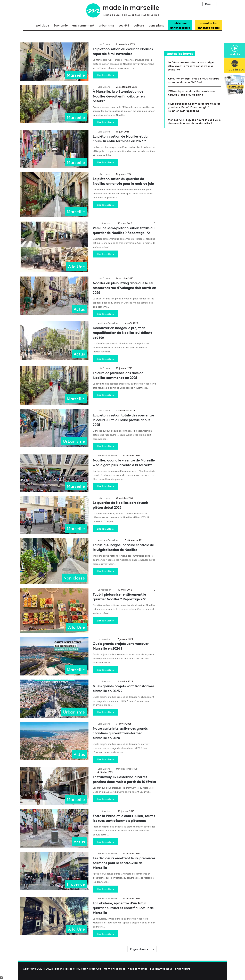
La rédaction (104, 223)
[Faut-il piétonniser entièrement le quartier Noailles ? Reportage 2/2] (54, 611)
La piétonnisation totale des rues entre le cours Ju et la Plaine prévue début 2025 (123, 420)
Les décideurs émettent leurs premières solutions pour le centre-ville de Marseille (124, 863)
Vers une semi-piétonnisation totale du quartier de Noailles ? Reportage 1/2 (124, 230)
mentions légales (114, 968)
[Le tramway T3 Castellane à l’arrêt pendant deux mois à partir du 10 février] (54, 786)
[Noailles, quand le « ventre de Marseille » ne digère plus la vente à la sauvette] (54, 473)
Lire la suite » (105, 75)
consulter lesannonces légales (208, 25)
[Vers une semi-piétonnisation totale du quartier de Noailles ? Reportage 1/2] (54, 247)
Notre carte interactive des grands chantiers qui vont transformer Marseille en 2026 (120, 733)
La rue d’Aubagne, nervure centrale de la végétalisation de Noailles (123, 547)
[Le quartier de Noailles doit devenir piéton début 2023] (54, 515)
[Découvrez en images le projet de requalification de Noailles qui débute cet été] (54, 341)
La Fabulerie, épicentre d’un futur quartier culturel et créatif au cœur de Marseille (123, 908)
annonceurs (182, 968)
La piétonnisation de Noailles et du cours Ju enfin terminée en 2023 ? (120, 139)
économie (61, 25)
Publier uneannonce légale (180, 25)
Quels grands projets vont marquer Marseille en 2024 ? (121, 646)
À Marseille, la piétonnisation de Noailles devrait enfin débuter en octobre (119, 96)
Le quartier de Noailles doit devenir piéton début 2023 (120, 505)
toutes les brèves (180, 53)
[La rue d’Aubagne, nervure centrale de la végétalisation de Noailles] (54, 561)
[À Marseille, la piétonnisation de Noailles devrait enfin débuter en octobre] (54, 104)
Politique (43, 25)
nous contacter (137, 968)
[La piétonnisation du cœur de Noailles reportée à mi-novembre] (54, 62)
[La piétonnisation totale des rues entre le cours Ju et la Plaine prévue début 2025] (54, 428)
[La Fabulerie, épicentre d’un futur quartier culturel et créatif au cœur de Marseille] (54, 916)
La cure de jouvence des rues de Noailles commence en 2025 (118, 375)
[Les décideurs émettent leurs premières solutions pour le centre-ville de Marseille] (54, 871)
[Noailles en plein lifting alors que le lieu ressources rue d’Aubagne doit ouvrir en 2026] (54, 296)
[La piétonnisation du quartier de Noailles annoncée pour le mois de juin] (54, 195)
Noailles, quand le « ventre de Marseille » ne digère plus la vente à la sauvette (124, 462)
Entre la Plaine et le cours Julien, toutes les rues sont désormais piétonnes (124, 818)
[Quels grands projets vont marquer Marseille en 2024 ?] (54, 656)
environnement (83, 25)
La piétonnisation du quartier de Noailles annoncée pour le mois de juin (123, 181)
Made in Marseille (63, 968)
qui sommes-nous (161, 968)
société (124, 25)
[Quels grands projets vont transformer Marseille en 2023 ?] (54, 699)
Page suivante (142, 949)
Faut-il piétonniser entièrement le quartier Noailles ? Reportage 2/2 (119, 597)
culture (139, 25)
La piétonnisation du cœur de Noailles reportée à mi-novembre (123, 51)
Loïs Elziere (104, 44)
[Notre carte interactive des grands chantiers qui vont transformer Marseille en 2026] (54, 741)
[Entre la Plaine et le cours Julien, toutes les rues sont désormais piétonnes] (54, 828)
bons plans (156, 25)
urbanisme (107, 25)
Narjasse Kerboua (107, 455)
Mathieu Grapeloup (108, 323)
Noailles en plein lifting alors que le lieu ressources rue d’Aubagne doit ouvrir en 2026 (124, 288)
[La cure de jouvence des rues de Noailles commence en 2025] (54, 386)
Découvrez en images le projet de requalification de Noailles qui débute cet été (122, 332)
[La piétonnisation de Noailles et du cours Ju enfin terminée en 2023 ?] (54, 149)
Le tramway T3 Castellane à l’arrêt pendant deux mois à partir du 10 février (125, 779)
